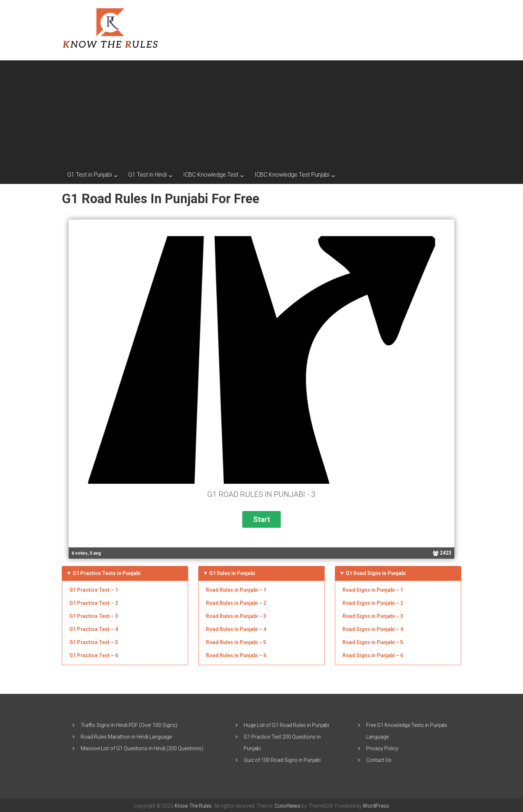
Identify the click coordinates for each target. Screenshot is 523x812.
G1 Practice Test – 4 (94, 628)
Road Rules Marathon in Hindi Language (126, 735)
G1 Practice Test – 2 (94, 602)
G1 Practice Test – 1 (94, 588)
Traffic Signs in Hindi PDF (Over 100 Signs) (129, 724)
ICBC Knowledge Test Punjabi (292, 175)
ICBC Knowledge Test (211, 175)
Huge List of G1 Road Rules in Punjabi (286, 724)
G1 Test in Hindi (147, 175)
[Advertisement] (261, 111)
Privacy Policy (382, 747)
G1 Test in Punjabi (90, 175)
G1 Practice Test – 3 (94, 615)
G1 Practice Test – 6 (94, 654)
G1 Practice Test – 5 (94, 641)
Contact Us (379, 759)
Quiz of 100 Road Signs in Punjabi (282, 759)
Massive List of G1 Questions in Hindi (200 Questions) (142, 747)
